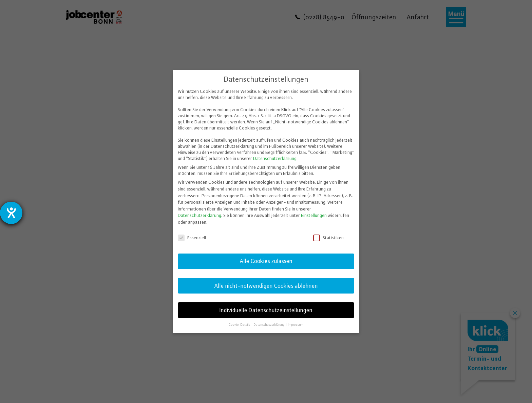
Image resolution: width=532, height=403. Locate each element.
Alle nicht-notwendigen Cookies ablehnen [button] (266, 286)
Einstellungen (314, 215)
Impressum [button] (296, 325)
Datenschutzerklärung (275, 158)
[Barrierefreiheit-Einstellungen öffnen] (11, 213)
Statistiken (329, 238)
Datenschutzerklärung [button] (270, 325)
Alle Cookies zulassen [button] (266, 261)
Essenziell (192, 238)
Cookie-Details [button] (240, 325)
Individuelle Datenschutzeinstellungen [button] (266, 310)
